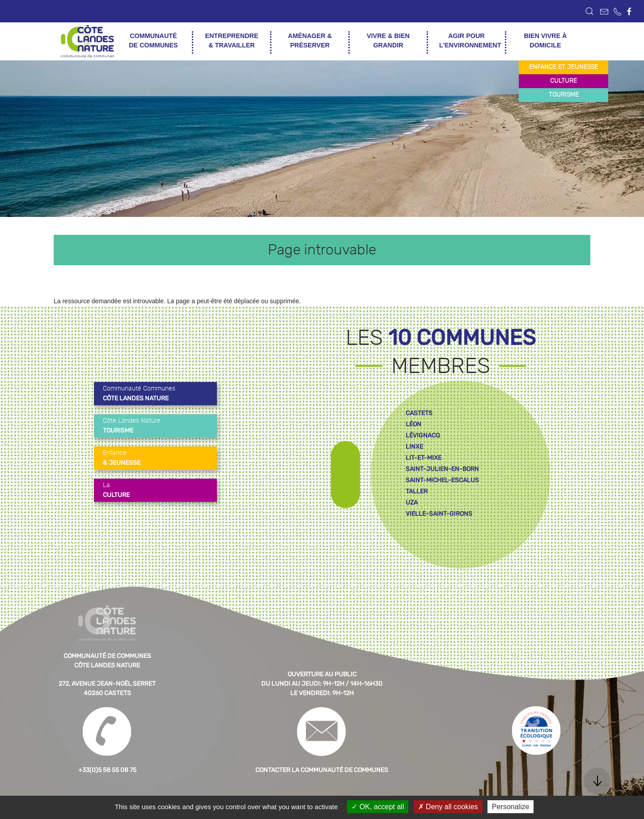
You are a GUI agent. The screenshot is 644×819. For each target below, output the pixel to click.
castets (419, 413)
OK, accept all (378, 807)
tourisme (564, 95)
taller (417, 491)
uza (412, 503)
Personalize (511, 807)
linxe (414, 447)
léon (413, 424)
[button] (589, 11)
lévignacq (423, 435)
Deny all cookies (448, 807)
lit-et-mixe (424, 458)
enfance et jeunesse (563, 67)
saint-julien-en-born (442, 469)
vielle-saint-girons (439, 514)
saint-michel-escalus (442, 480)
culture (563, 81)
